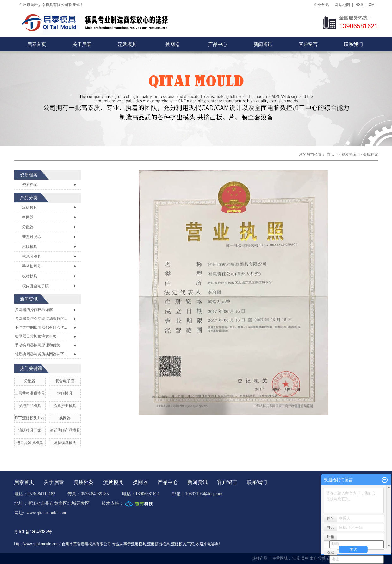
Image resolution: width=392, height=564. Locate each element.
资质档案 (349, 155)
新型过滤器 (32, 237)
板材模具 (30, 276)
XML (373, 5)
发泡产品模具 (30, 406)
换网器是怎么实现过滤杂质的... (41, 319)
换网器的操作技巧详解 (34, 310)
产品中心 (218, 44)
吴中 (305, 558)
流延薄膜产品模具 (65, 430)
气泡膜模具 (32, 257)
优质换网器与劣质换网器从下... (41, 354)
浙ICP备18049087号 (33, 532)
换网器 (173, 44)
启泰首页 (37, 44)
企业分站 (321, 5)
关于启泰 (82, 44)
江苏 (296, 558)
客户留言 (308, 44)
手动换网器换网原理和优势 (38, 345)
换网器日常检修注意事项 (36, 336)
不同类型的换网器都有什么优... (41, 327)
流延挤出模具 (65, 406)
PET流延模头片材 (30, 418)
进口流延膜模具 (30, 443)
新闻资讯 (263, 44)
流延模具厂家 (30, 430)
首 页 (331, 155)
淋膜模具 (30, 247)
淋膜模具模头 (65, 443)
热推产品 (260, 558)
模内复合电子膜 (35, 286)
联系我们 (353, 44)
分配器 (28, 227)
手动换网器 (32, 266)
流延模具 (127, 44)
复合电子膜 (65, 381)
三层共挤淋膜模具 (30, 393)
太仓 (314, 558)
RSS (359, 5)
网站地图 (342, 5)
